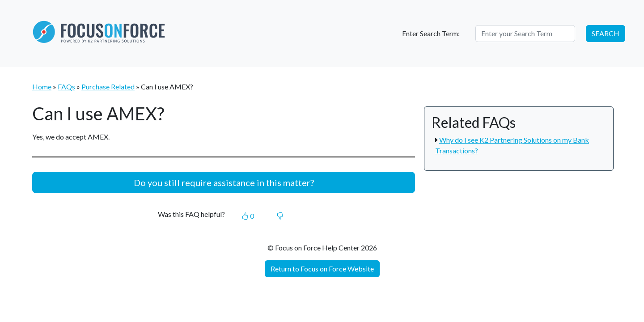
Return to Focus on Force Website (322, 269)
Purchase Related (108, 87)
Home (42, 87)
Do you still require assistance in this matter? (224, 182)
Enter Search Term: (431, 33)
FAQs (66, 87)
